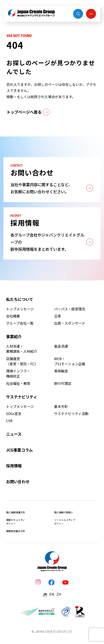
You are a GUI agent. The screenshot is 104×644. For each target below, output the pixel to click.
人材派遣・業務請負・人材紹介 (22, 349)
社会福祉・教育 (18, 383)
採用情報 (14, 466)
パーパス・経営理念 (70, 309)
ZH (59, 594)
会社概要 (13, 316)
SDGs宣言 (14, 413)
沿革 (58, 316)
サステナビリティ (22, 397)
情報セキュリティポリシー (15, 522)
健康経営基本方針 (16, 531)
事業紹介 (14, 336)
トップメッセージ (20, 309)
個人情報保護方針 (16, 512)
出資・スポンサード (70, 323)
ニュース (14, 434)
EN (52, 594)
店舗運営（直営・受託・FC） (22, 361)
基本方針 (61, 406)
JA (45, 594)
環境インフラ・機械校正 (18, 373)
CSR (9, 421)
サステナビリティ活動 (71, 413)
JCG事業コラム (19, 450)
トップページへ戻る (28, 112)
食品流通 (61, 346)
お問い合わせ (18, 481)
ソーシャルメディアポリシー (65, 522)
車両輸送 (61, 371)
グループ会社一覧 (20, 323)
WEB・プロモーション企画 (70, 361)
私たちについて (20, 299)
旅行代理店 (63, 383)
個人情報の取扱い (64, 512)
